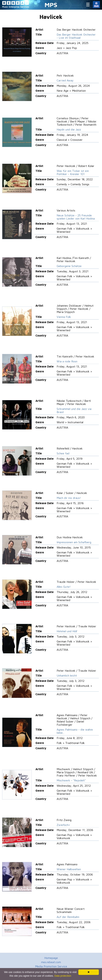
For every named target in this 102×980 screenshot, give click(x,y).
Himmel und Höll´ (67, 631)
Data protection (63, 976)
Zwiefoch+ (63, 825)
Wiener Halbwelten (69, 869)
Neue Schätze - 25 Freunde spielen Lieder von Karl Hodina (76, 217)
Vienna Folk (64, 317)
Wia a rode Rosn (67, 361)
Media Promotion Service (51, 966)
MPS (51, 5)
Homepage (51, 958)
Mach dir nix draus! (69, 498)
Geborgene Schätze (69, 266)
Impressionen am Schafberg (74, 542)
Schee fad (63, 453)
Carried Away (65, 80)
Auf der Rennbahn (68, 917)
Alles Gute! (64, 587)
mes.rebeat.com (51, 962)
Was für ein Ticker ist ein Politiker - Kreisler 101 (73, 172)
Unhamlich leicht (67, 675)
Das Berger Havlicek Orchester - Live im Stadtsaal (76, 36)
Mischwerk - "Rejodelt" (71, 780)
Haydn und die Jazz (69, 129)
